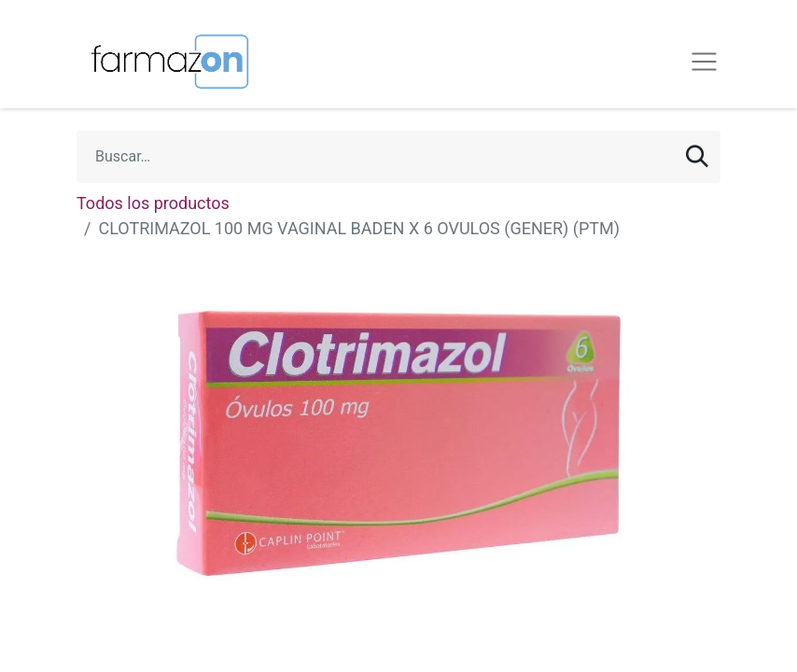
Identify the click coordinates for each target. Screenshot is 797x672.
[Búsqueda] (697, 157)
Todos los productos (153, 203)
